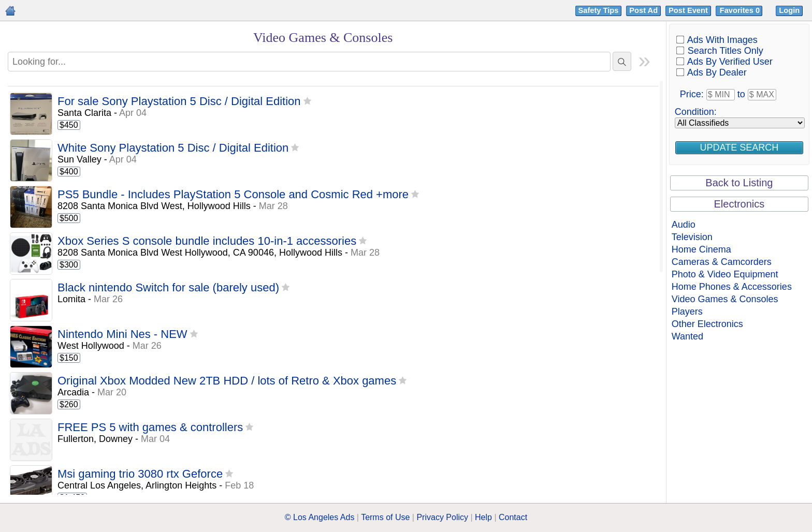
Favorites (741, 10)
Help (483, 517)
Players (687, 312)
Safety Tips (599, 10)
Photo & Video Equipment (725, 274)
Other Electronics (707, 324)
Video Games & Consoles (725, 299)
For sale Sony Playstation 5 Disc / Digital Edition (179, 102)
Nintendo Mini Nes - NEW (122, 335)
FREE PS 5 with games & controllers (150, 428)
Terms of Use (385, 517)
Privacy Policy (442, 517)
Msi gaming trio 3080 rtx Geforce (140, 474)
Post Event (688, 10)
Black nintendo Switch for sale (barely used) (168, 288)
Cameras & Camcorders (722, 262)
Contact (513, 517)
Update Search (740, 147)
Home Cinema (701, 249)
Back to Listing (739, 183)
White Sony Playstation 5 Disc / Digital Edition (173, 148)
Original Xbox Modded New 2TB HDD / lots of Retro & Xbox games (227, 381)
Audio (684, 225)
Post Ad (643, 10)
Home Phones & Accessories (732, 287)
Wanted (687, 336)
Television (692, 237)
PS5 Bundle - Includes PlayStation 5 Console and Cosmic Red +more (233, 195)
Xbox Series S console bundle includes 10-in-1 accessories (207, 241)
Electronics (739, 204)
